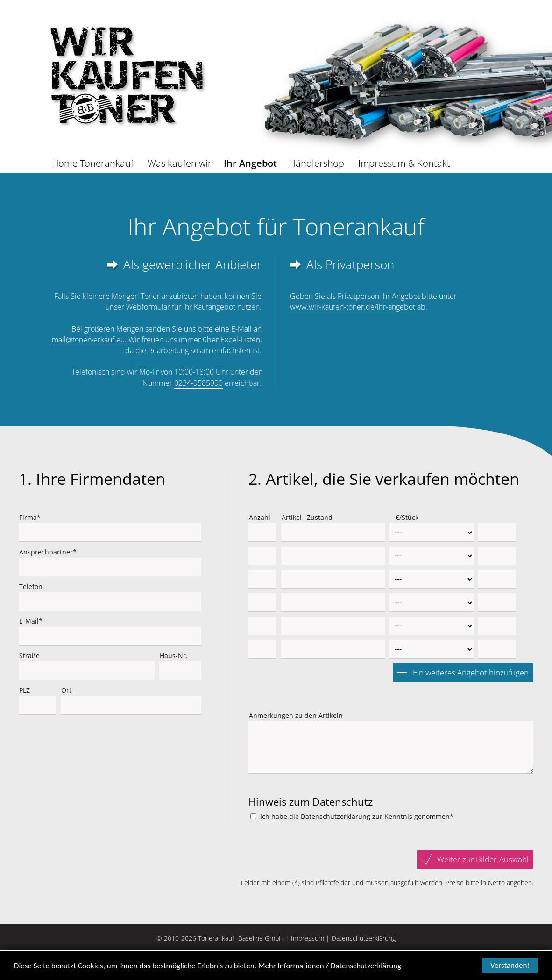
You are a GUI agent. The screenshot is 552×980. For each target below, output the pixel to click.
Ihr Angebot (250, 163)
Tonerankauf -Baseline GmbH (241, 938)
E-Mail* (31, 621)
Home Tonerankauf (93, 163)
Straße (29, 656)
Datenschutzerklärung (336, 816)
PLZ (25, 690)
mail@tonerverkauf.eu (88, 340)
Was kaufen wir (180, 163)
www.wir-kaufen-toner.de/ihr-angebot (353, 307)
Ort (66, 690)
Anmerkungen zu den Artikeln (296, 715)
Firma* (30, 517)
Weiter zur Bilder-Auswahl (483, 859)
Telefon (31, 586)
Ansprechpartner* (48, 552)
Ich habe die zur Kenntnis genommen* (357, 817)
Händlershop (317, 163)
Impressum (308, 938)
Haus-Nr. (174, 656)
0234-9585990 (198, 383)
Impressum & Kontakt (404, 163)
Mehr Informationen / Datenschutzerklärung (330, 967)
